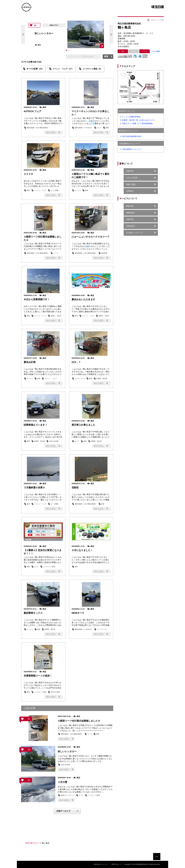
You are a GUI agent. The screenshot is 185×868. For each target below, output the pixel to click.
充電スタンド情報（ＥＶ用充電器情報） (138, 123)
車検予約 (130, 206)
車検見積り (131, 213)
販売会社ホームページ (101, 864)
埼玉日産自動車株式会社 (132, 136)
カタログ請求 (132, 178)
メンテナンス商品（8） (92, 69)
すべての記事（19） (35, 69)
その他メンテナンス (135, 233)
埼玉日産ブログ (32, 843)
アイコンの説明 (156, 51)
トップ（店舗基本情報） (132, 117)
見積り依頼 (131, 184)
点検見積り (131, 226)
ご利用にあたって (116, 864)
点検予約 (130, 219)
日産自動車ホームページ (132, 149)
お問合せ (130, 191)
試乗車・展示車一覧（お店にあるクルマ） (139, 120)
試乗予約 (130, 171)
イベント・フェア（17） (63, 69)
